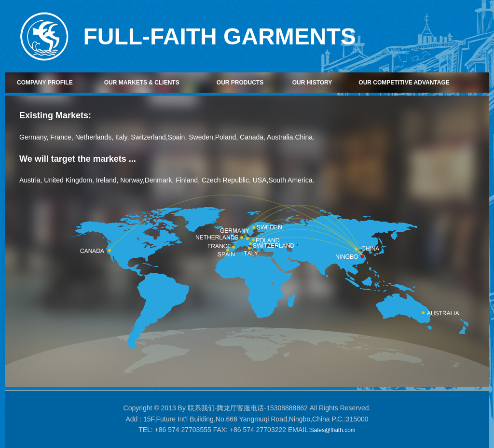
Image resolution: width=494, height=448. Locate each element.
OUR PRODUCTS (240, 83)
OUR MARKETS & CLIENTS (142, 83)
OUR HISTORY (312, 83)
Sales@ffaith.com (333, 430)
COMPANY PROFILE (45, 83)
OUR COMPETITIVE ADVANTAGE (404, 83)
